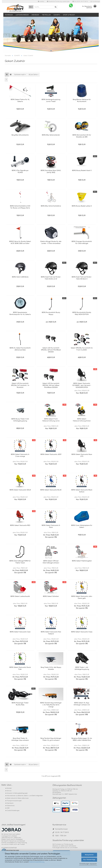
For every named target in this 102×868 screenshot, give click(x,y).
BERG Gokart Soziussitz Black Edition (82, 491)
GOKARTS (57, 15)
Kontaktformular (60, 829)
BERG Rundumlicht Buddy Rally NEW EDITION (82, 313)
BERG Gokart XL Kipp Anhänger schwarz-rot (82, 704)
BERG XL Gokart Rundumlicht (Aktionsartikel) (20, 349)
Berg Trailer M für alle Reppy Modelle (51, 668)
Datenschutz (11, 806)
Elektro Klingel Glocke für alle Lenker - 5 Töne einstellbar (51, 242)
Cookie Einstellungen (13, 811)
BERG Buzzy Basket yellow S (82, 206)
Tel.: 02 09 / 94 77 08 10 (80, 1)
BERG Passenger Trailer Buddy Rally (20, 704)
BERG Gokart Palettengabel (82, 561)
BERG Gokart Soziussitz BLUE (51, 490)
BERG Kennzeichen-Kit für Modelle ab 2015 (82, 136)
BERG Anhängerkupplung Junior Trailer (51, 101)
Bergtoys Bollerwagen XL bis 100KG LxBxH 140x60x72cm (82, 739)
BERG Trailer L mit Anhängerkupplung (82, 668)
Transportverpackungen (14, 801)
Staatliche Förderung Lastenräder (58, 1)
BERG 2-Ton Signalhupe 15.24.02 (20, 171)
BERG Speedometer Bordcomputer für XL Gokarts (20, 313)
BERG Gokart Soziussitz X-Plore (51, 526)
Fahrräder (9, 15)
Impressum (10, 803)
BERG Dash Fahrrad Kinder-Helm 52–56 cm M (51, 278)
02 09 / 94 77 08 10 (61, 832)
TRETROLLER (46, 15)
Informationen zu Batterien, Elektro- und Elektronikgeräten (25, 796)
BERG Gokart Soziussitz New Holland (51, 633)
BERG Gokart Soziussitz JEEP (51, 454)
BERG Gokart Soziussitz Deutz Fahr (20, 668)
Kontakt (9, 788)
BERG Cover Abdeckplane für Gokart (82, 526)
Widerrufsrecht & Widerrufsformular (18, 798)
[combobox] (20, 75)
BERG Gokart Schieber (51, 596)
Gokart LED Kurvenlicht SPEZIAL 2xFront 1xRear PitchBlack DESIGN (51, 385)
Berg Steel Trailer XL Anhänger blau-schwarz (20, 739)
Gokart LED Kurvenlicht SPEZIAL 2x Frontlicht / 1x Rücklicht (20, 385)
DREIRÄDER (35, 15)
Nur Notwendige (89, 860)
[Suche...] (31, 7)
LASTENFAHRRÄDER (22, 15)
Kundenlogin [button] (95, 1)
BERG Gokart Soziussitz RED (20, 525)
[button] (7, 75)
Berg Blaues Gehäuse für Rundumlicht (82, 101)
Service (9, 791)
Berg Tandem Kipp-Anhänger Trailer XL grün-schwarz (51, 739)
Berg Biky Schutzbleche (20, 135)
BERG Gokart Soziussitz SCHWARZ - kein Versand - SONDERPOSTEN (82, 385)
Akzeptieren (89, 855)
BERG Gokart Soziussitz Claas (82, 632)
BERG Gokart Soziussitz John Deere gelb (82, 597)
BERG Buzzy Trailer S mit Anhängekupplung (20, 420)
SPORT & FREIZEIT (69, 15)
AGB (8, 808)
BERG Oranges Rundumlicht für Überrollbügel (82, 242)
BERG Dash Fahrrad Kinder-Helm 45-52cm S (82, 278)
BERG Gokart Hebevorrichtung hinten (82, 420)
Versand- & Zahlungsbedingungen (17, 793)
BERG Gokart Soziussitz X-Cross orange (20, 455)
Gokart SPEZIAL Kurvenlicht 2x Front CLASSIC (82, 349)
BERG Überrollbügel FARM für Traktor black (20, 562)
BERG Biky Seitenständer (51, 135)
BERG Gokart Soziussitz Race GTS (82, 455)
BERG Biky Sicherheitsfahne (51, 206)
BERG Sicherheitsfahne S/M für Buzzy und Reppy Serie (20, 207)
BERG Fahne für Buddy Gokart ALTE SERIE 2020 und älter (20, 242)
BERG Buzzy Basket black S (82, 170)
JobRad (41, 1)
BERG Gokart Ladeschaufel (20, 596)
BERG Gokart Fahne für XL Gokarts (20, 101)
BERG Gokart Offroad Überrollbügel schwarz (51, 562)
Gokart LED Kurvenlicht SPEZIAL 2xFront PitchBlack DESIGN (51, 350)
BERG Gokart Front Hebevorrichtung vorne (51, 420)
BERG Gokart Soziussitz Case (20, 632)
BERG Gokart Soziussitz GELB (20, 490)
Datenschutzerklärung (37, 862)
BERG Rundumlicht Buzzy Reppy (51, 313)
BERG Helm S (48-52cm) (20, 277)
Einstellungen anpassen (88, 864)
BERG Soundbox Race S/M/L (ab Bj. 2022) (51, 171)
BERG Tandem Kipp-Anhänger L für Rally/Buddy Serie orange (51, 705)
